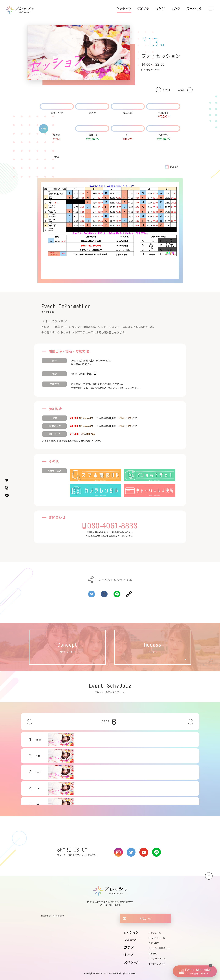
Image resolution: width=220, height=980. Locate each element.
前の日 (166, 90)
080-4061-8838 (112, 525)
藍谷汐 (92, 113)
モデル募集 (154, 943)
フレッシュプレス (157, 958)
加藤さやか (57, 113)
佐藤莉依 (163, 113)
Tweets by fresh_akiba (52, 916)
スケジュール (155, 933)
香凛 (57, 157)
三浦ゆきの (92, 135)
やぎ (128, 135)
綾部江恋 (128, 113)
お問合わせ (145, 918)
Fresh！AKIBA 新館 (81, 374)
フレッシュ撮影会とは (159, 948)
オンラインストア (157, 964)
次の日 (182, 90)
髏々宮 (57, 135)
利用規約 (111, 536)
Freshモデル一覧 (157, 938)
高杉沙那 (163, 135)
